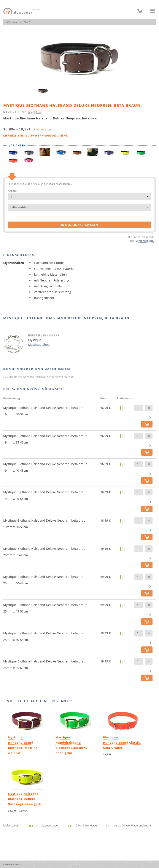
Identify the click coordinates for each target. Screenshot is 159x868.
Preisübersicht (44, 129)
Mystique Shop (39, 345)
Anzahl (12, 191)
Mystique (35, 112)
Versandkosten (145, 241)
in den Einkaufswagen (79, 225)
